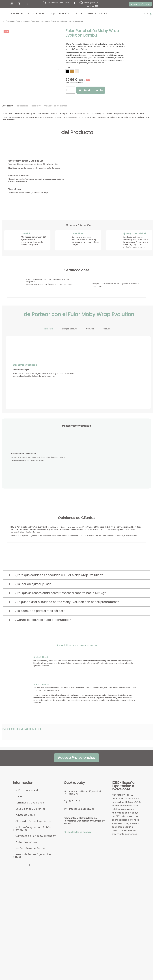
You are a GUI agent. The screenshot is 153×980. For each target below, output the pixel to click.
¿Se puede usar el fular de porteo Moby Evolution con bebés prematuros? (67, 602)
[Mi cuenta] (148, 13)
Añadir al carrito (91, 90)
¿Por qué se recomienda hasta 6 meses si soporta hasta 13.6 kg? (60, 593)
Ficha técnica (22, 106)
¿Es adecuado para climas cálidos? (40, 611)
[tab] (76, 575)
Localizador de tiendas (77, 832)
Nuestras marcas (97, 13)
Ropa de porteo (38, 13)
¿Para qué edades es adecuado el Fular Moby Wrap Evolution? (59, 575)
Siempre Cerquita (70, 329)
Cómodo (90, 329)
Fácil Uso (107, 329)
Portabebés (18, 13)
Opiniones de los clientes (56, 106)
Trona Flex (78, 13)
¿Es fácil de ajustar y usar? (34, 584)
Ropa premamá (60, 13)
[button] (140, 4)
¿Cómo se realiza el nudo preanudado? (43, 620)
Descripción (7, 106)
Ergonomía (48, 329)
